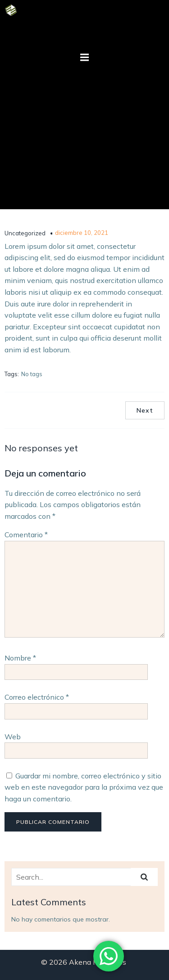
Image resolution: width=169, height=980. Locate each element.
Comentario (26, 535)
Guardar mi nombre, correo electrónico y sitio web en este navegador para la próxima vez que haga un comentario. (84, 787)
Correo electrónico (37, 697)
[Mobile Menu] (85, 58)
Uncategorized (25, 233)
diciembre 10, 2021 (82, 233)
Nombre (20, 658)
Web (13, 737)
